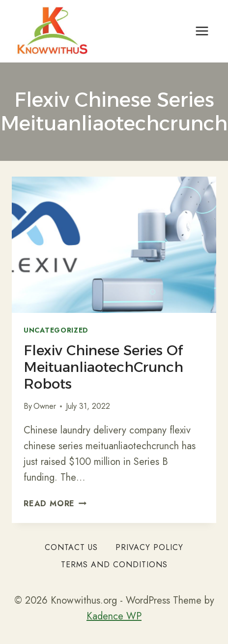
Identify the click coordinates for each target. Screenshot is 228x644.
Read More (55, 504)
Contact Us (71, 547)
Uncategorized (56, 330)
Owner (45, 406)
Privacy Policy (149, 547)
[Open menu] (202, 31)
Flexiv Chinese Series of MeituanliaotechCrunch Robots (103, 367)
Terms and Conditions (114, 565)
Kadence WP (114, 616)
